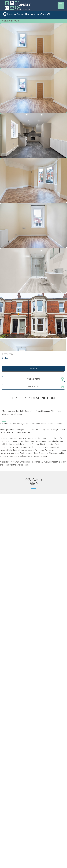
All (34, 387)
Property (33, 379)
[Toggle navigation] (61, 5)
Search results (10, 21)
